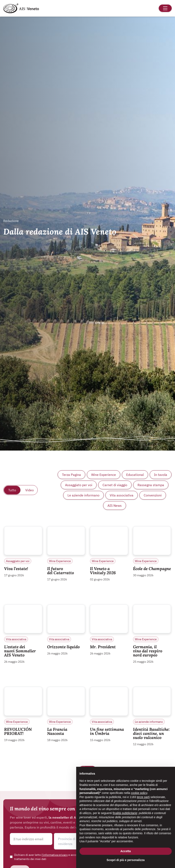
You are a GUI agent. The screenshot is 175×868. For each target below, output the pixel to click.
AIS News (115, 505)
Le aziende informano (83, 495)
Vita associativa (122, 495)
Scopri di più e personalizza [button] (126, 860)
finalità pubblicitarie (125, 813)
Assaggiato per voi (79, 485)
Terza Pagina (71, 475)
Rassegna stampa (151, 485)
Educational (135, 475)
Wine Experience (104, 475)
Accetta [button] (126, 851)
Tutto (12, 490)
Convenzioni (153, 495)
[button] (75, 841)
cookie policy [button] (139, 793)
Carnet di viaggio (115, 485)
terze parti (143, 797)
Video (30, 490)
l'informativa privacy (55, 855)
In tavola (161, 475)
